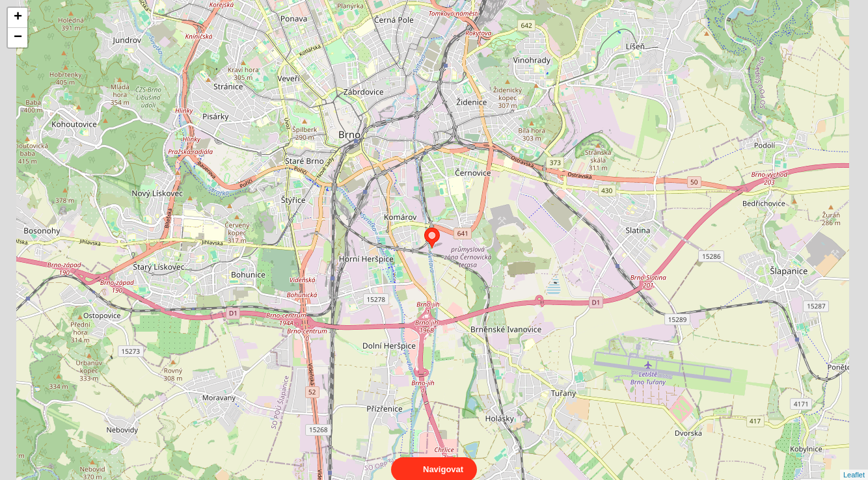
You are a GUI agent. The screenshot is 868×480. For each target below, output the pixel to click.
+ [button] (18, 18)
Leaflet (854, 463)
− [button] (18, 38)
